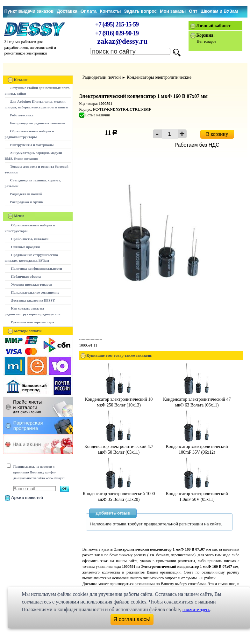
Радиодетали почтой (26, 194)
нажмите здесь (196, 610)
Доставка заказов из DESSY (33, 300)
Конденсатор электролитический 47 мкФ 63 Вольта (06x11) (197, 399)
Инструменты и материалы (32, 145)
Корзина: (206, 35)
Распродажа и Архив (27, 202)
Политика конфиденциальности (37, 268)
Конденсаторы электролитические (159, 77)
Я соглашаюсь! (132, 619)
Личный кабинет (214, 26)
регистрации (191, 524)
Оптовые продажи (26, 247)
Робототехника (22, 115)
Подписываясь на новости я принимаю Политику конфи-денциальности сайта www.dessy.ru (39, 472)
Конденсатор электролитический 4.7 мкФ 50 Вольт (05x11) (119, 446)
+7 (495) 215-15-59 (117, 24)
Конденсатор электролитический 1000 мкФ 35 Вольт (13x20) (119, 494)
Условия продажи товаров (32, 284)
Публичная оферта (26, 276)
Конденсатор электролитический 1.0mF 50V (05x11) (197, 494)
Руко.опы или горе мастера (33, 322)
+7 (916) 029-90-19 (117, 33)
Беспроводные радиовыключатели (38, 123)
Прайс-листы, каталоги (30, 239)
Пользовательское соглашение (35, 292)
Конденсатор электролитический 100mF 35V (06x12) (197, 446)
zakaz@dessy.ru (123, 41)
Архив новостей (27, 498)
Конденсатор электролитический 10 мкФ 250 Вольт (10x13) (119, 399)
